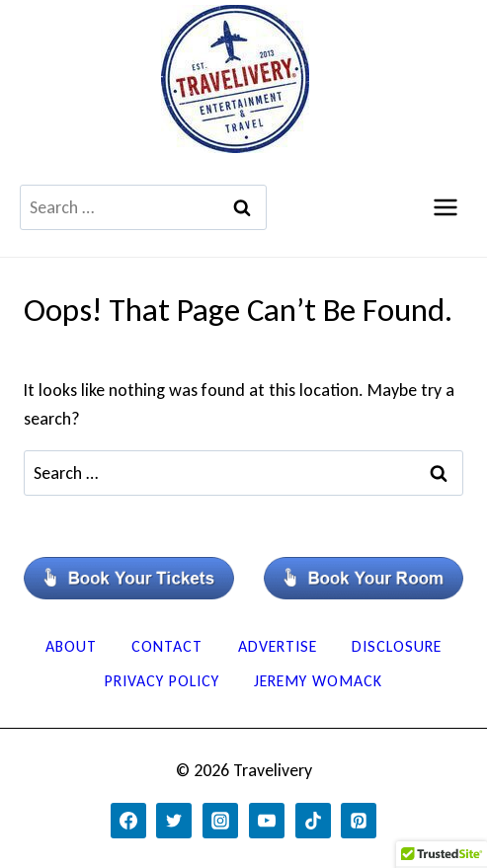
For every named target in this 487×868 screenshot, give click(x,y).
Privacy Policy (162, 681)
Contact (167, 646)
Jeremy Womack (318, 681)
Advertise (278, 646)
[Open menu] (445, 207)
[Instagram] (220, 821)
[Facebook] (128, 821)
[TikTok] (313, 821)
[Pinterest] (359, 821)
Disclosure (397, 646)
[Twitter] (174, 821)
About (71, 646)
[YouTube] (267, 821)
